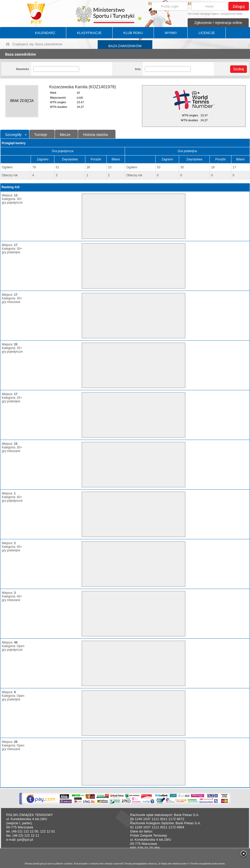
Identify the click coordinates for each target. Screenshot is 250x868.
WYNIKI (171, 33)
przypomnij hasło (232, 14)
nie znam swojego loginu (203, 14)
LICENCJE (207, 33)
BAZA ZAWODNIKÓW (125, 46)
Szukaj (238, 69)
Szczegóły (13, 135)
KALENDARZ (45, 33)
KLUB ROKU (133, 33)
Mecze (65, 135)
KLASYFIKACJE (89, 33)
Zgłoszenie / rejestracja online (218, 23)
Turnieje (41, 135)
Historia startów (95, 135)
